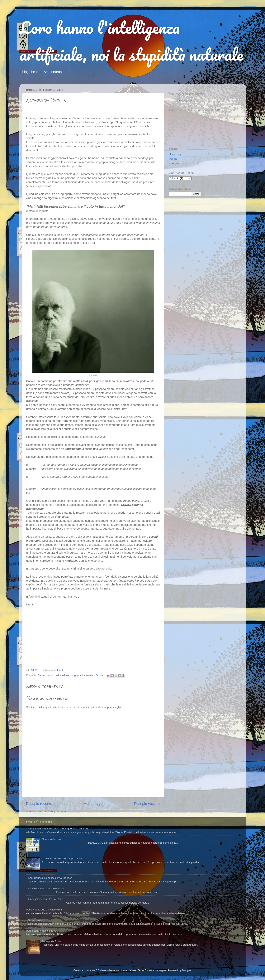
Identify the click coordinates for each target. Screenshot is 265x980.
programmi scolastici (82, 675)
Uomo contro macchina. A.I (42, 931)
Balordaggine (184, 100)
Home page (93, 804)
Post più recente (39, 804)
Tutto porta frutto (51, 941)
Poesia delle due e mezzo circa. (44, 910)
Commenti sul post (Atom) (53, 811)
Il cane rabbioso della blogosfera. (47, 888)
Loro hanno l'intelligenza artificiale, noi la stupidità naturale (131, 41)
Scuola (99, 675)
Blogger (187, 970)
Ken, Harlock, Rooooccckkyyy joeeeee (50, 878)
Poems (173, 159)
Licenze (174, 163)
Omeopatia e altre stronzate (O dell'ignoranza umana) (57, 829)
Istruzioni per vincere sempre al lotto (63, 859)
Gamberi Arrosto (51, 839)
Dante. (42, 675)
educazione (62, 675)
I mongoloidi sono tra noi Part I (46, 899)
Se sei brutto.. (36, 920)
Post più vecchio (147, 804)
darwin (51, 675)
